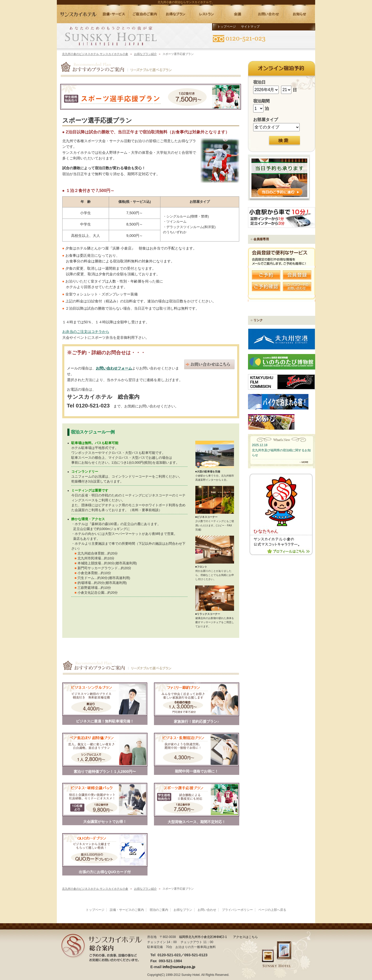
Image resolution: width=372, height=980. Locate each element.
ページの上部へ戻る (272, 910)
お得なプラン (183, 910)
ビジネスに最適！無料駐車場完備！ (105, 721)
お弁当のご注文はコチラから (86, 332)
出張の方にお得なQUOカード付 (105, 872)
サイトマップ (250, 27)
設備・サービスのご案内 (127, 910)
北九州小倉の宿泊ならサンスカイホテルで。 (186, 2)
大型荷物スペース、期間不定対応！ (197, 822)
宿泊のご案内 (159, 910)
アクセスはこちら (245, 937)
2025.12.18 (260, 445)
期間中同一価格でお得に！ (197, 771)
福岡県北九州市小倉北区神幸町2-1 (203, 937)
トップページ (227, 27)
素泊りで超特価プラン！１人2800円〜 (105, 772)
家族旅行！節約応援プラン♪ (196, 721)
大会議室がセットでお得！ (105, 822)
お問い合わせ (207, 910)
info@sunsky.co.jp (179, 967)
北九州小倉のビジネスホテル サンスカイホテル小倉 (95, 54)
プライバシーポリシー (237, 910)
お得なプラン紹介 (145, 54)
